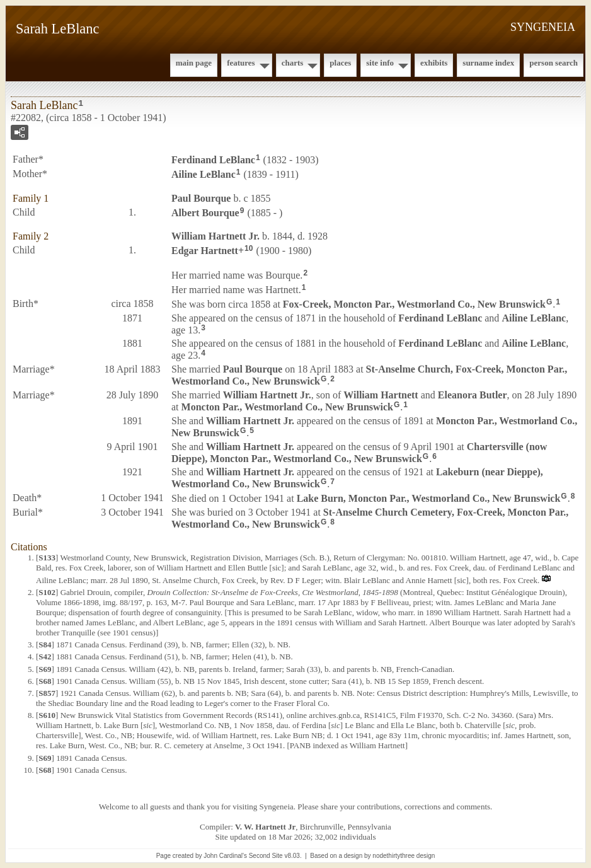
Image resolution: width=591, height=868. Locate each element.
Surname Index (488, 63)
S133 (47, 558)
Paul (201, 198)
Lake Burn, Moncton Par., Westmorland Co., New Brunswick (429, 498)
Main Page (194, 63)
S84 (45, 645)
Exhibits (434, 63)
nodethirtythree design (404, 856)
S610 (47, 715)
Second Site (266, 856)
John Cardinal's (225, 856)
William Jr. (215, 236)
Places (340, 63)
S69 (45, 669)
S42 (45, 657)
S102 (47, 592)
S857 (47, 693)
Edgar (205, 251)
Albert (205, 212)
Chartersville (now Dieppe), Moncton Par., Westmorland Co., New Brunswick (359, 453)
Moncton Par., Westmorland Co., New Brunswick (287, 407)
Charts (293, 63)
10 (249, 248)
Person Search (554, 63)
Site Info (380, 63)
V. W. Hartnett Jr (265, 827)
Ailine (204, 174)
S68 (45, 681)
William (381, 395)
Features (241, 63)
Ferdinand (213, 160)
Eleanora (473, 395)
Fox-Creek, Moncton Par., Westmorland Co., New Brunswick (414, 304)
